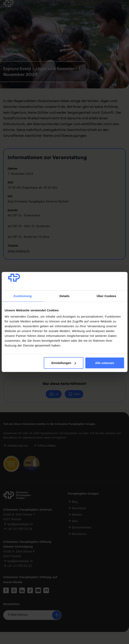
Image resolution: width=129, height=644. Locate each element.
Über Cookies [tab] (107, 296)
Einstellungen (64, 363)
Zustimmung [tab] (23, 296)
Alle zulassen (105, 363)
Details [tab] (65, 296)
